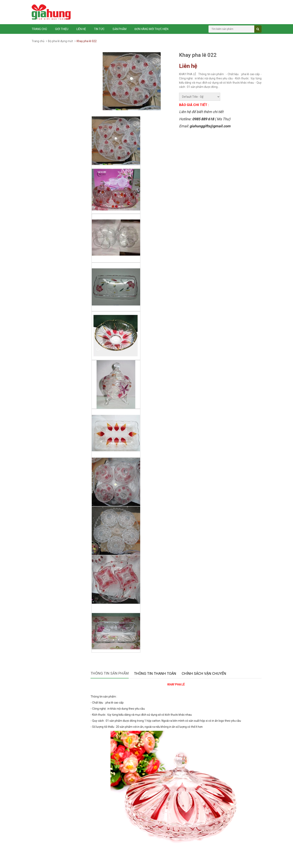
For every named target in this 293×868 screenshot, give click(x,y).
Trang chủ (39, 29)
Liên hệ (81, 29)
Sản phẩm (119, 29)
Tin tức (99, 29)
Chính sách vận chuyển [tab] (204, 673)
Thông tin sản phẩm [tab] (110, 673)
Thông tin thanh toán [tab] (155, 673)
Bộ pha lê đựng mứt (60, 41)
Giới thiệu (62, 29)
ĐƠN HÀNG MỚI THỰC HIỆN (151, 29)
